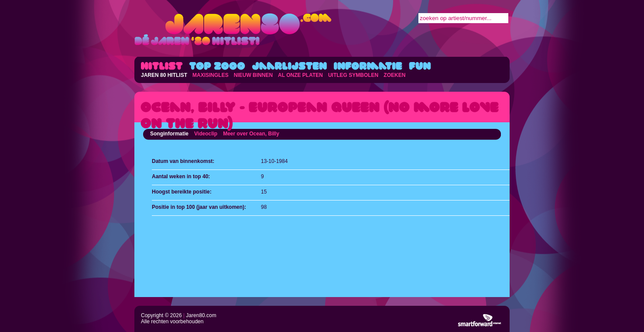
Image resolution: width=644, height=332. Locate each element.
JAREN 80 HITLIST (164, 75)
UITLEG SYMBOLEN (353, 75)
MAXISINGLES (211, 75)
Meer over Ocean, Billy (251, 134)
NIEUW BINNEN (253, 75)
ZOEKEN (394, 75)
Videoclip (206, 134)
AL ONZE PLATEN (300, 75)
